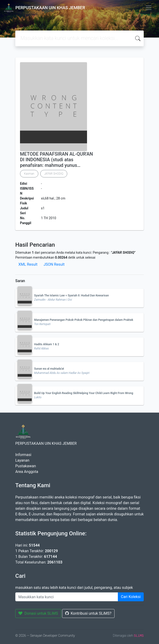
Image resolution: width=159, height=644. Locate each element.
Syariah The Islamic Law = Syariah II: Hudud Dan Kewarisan (72, 295)
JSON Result (54, 264)
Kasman (29, 174)
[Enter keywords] (67, 597)
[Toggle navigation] (149, 8)
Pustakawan (26, 466)
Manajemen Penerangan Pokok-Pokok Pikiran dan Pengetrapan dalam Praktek (84, 320)
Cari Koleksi (131, 597)
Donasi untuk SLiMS (38, 613)
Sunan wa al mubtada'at (49, 369)
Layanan (22, 460)
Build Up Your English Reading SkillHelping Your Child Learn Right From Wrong (84, 393)
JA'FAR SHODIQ (54, 174)
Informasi (23, 455)
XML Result (28, 264)
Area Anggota (27, 472)
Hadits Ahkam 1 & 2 (47, 344)
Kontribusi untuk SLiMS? (88, 613)
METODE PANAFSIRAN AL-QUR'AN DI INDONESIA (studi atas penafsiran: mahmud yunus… (56, 160)
